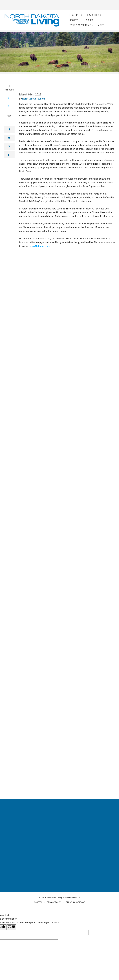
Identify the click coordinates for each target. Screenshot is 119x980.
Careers (38, 902)
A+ (9, 106)
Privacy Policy (54, 902)
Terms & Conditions (76, 902)
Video (101, 25)
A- (9, 98)
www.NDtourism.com (40, 246)
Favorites (93, 15)
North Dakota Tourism (34, 99)
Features (75, 15)
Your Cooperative (80, 25)
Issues (89, 20)
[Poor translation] (11, 927)
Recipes (74, 20)
